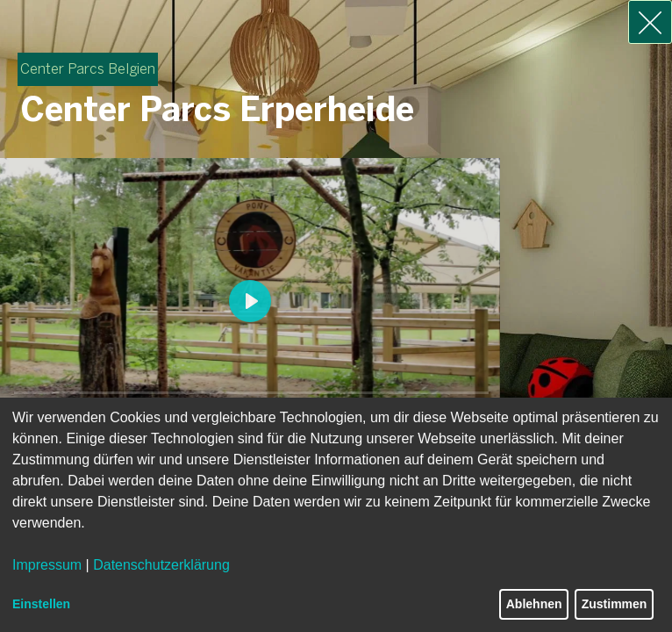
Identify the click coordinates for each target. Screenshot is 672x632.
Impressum (47, 565)
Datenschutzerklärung (161, 565)
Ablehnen (534, 604)
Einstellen (41, 604)
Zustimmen (615, 604)
